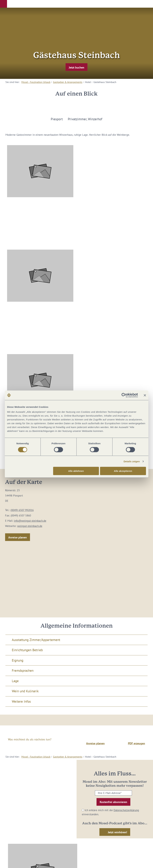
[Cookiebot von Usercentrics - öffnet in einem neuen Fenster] (124, 395)
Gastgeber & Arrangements (68, 82)
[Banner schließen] (145, 395)
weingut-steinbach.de (30, 526)
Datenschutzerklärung (126, 810)
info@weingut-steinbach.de (30, 521)
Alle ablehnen (76, 471)
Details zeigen (132, 461)
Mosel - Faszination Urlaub (36, 82)
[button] (4, 4)
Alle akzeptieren (123, 471)
